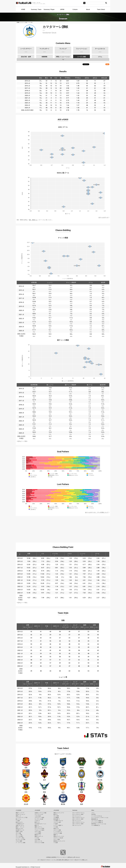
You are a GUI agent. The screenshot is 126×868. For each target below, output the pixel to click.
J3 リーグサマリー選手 (78, 824)
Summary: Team (36, 9)
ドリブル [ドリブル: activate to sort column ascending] (55, 554)
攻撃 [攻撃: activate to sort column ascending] (28, 554)
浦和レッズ (18, 816)
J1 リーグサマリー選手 (78, 814)
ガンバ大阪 (18, 833)
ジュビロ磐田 (38, 833)
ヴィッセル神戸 (19, 836)
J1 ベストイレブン (77, 816)
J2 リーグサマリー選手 (78, 819)
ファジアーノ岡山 (20, 838)
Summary (75, 810)
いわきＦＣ (37, 821)
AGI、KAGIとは (33, 220)
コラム (93, 813)
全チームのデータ (103, 217)
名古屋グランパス (20, 830)
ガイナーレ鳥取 (57, 830)
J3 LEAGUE (56, 810)
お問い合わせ (76, 857)
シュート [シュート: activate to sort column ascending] (83, 554)
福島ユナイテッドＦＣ (59, 813)
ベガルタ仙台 (38, 816)
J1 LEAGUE (18, 810)
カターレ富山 (38, 832)
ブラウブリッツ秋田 (39, 818)
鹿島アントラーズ (20, 813)
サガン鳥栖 (37, 839)
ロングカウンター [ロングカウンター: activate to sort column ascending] (75, 627)
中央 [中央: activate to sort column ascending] (47, 627)
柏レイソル (18, 819)
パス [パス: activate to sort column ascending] (42, 554)
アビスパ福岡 (19, 841)
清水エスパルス (19, 829)
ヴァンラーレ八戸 (39, 814)
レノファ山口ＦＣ (58, 832)
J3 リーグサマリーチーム (78, 822)
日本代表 (93, 814)
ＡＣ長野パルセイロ (58, 821)
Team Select (101, 9)
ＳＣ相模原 (56, 818)
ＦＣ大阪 (56, 827)
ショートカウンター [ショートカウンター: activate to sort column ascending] (66, 627)
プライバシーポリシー (62, 857)
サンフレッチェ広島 (20, 839)
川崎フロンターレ (20, 825)
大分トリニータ (38, 841)
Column (75, 9)
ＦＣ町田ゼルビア (20, 824)
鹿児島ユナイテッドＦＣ (59, 841)
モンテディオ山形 (39, 819)
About (88, 9)
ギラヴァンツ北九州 (58, 838)
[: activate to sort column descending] (20, 554)
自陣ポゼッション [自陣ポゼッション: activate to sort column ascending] (94, 627)
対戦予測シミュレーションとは (99, 824)
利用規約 (49, 857)
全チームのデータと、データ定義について (97, 512)
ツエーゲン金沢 (57, 822)
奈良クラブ (56, 829)
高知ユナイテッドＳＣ (59, 836)
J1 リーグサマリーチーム (78, 813)
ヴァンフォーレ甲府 (39, 829)
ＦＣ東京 (18, 821)
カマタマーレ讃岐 (58, 833)
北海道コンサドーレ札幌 (40, 813)
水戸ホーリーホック (20, 814)
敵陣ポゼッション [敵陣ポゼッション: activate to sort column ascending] (85, 627)
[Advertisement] (63, 528)
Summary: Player (49, 9)
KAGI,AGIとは (95, 819)
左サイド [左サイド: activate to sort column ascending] (37, 627)
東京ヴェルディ (19, 822)
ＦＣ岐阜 (56, 824)
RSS (107, 64)
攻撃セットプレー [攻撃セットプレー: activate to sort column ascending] (28, 627)
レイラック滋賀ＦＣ (58, 825)
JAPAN (62, 9)
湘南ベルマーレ (38, 827)
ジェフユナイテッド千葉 (22, 818)
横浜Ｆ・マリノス (20, 827)
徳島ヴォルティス (39, 836)
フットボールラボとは (97, 816)
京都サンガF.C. (19, 832)
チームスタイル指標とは (97, 822)
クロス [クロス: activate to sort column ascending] (70, 554)
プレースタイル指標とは (97, 821)
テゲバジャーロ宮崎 (39, 843)
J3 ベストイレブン (77, 825)
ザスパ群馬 (56, 816)
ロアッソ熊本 (57, 839)
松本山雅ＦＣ (57, 819)
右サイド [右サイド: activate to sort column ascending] (56, 627)
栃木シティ (37, 822)
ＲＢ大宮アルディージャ (40, 824)
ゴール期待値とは (96, 825)
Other (93, 810)
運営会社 (70, 857)
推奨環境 (54, 857)
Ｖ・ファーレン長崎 (20, 843)
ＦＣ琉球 (56, 843)
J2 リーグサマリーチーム (78, 818)
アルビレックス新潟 (39, 830)
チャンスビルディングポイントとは (100, 818)
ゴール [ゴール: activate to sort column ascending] (97, 554)
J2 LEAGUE (37, 810)
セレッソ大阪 (19, 835)
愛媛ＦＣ (56, 835)
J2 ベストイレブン (77, 821)
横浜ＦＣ (37, 825)
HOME (23, 9)
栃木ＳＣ (56, 814)
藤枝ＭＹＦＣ (38, 835)
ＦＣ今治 (37, 838)
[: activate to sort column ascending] (34, 554)
